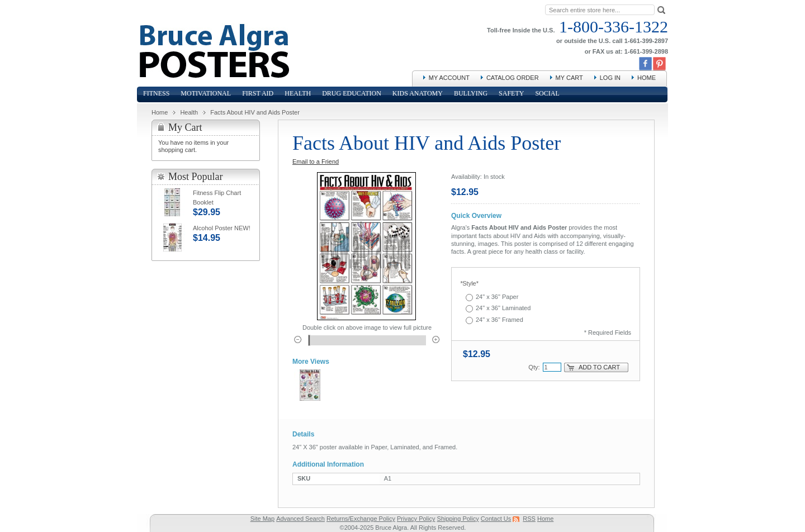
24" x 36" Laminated (503, 308)
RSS (529, 519)
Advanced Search (300, 519)
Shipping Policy (458, 519)
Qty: (534, 367)
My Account (449, 78)
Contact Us (496, 519)
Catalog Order (513, 78)
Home (647, 78)
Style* (469, 283)
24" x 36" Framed (499, 320)
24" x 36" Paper (497, 297)
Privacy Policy (416, 519)
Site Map (262, 519)
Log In (610, 78)
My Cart (569, 78)
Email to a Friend (316, 161)
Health (189, 112)
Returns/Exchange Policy (361, 519)
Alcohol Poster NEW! (222, 228)
